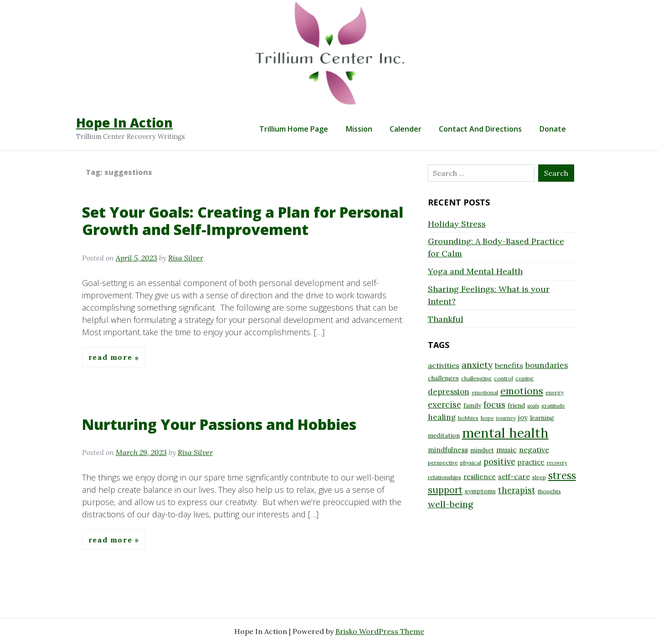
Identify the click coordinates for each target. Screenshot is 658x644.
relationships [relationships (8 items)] (445, 477)
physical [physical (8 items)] (471, 463)
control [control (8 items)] (504, 378)
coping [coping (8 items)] (524, 378)
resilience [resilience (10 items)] (480, 477)
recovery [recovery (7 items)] (557, 463)
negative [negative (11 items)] (534, 450)
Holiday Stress (457, 224)
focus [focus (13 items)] (494, 405)
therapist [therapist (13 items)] (517, 490)
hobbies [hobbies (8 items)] (468, 418)
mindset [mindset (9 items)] (482, 450)
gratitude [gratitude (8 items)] (553, 406)
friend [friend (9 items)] (516, 405)
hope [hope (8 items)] (487, 418)
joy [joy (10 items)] (523, 417)
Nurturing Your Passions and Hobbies (219, 424)
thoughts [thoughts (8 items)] (549, 491)
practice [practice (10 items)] (531, 462)
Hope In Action (124, 123)
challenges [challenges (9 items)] (443, 378)
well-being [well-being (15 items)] (450, 504)
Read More (112, 358)
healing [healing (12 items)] (442, 417)
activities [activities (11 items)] (444, 365)
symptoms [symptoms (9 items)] (480, 491)
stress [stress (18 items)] (562, 475)
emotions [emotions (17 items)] (522, 391)
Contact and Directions (480, 129)
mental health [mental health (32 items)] (505, 433)
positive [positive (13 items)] (499, 462)
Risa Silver (186, 258)
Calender (406, 129)
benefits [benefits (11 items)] (509, 365)
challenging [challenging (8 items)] (476, 378)
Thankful (446, 319)
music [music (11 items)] (506, 450)
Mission (359, 129)
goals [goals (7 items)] (533, 406)
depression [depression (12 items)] (449, 392)
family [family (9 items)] (472, 405)
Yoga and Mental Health (475, 271)
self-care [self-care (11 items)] (514, 476)
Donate (553, 129)
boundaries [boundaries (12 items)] (547, 365)
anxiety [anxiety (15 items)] (477, 365)
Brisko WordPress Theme (380, 631)
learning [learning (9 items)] (542, 418)
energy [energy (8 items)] (555, 392)
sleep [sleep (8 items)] (539, 477)
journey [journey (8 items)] (506, 418)
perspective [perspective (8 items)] (443, 463)
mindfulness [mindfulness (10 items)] (448, 450)
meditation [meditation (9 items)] (444, 435)
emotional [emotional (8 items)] (485, 392)
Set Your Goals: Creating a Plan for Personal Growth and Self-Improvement (243, 221)
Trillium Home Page (294, 129)
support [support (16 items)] (445, 490)
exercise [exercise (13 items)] (445, 405)
